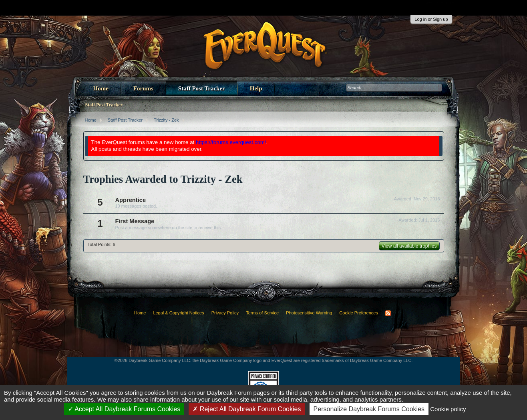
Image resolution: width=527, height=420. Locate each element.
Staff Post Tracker (202, 88)
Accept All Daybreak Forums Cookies (124, 409)
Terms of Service (262, 313)
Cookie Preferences (359, 313)
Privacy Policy (225, 313)
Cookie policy (448, 409)
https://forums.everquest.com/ (231, 142)
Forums (143, 88)
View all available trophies (409, 246)
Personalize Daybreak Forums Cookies (369, 409)
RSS (388, 313)
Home (101, 88)
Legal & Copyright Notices (178, 313)
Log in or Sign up (431, 19)
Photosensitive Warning (309, 313)
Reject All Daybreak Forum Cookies (247, 409)
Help (256, 88)
